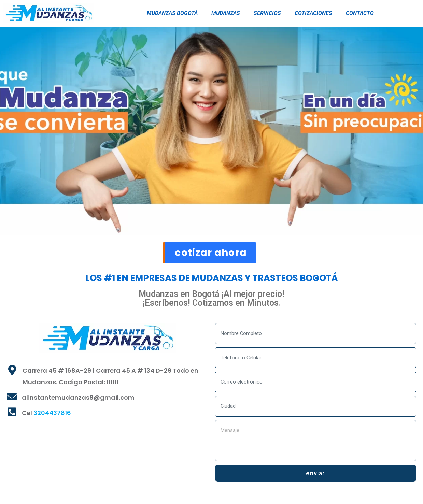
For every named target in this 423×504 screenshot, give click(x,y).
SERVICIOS (267, 13)
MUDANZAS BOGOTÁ (172, 13)
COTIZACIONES (313, 13)
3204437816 (52, 415)
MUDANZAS (226, 13)
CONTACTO (360, 13)
